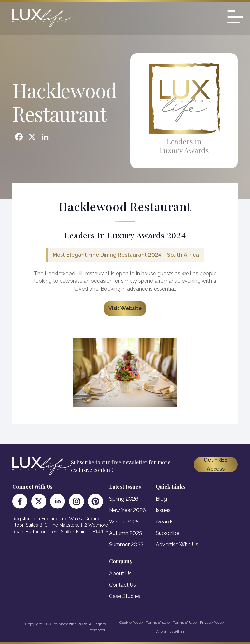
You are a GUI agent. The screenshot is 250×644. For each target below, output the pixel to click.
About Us (120, 573)
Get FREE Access (216, 464)
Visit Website (125, 308)
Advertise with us (172, 632)
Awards (165, 522)
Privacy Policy (212, 623)
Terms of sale (158, 623)
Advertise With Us (177, 544)
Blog (161, 499)
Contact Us (123, 585)
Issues (163, 510)
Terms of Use (185, 623)
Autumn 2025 (125, 533)
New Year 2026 (127, 510)
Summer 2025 (126, 544)
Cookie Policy (131, 623)
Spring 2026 (124, 499)
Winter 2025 (124, 522)
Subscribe (167, 533)
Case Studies (125, 596)
